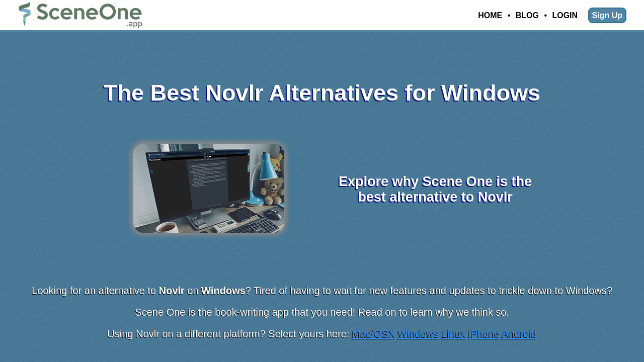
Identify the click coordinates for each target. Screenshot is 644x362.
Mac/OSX (374, 334)
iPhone (484, 334)
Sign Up (607, 15)
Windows (418, 334)
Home (490, 15)
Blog (527, 15)
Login (565, 15)
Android (519, 334)
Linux (454, 334)
